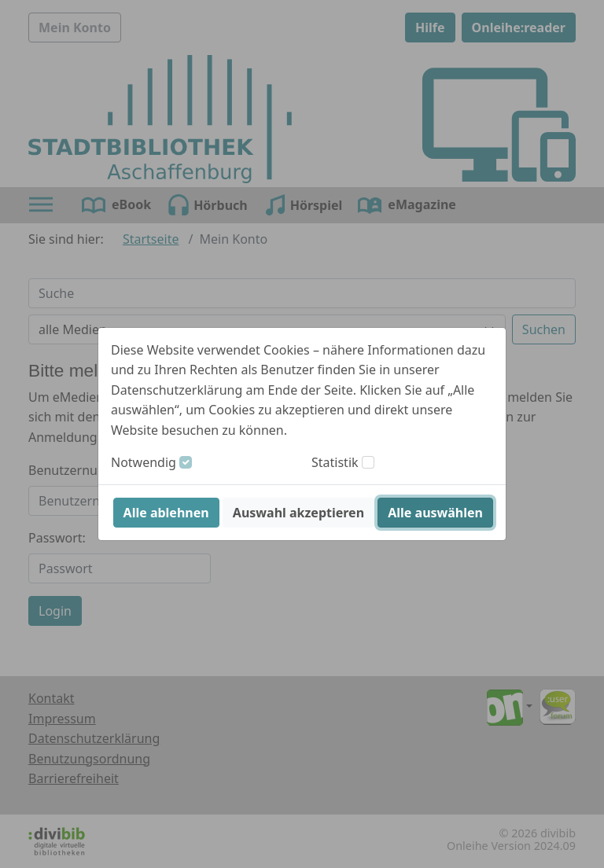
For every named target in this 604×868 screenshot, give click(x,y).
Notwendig (144, 462)
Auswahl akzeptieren (298, 513)
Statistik (335, 462)
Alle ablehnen (166, 513)
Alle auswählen (435, 513)
